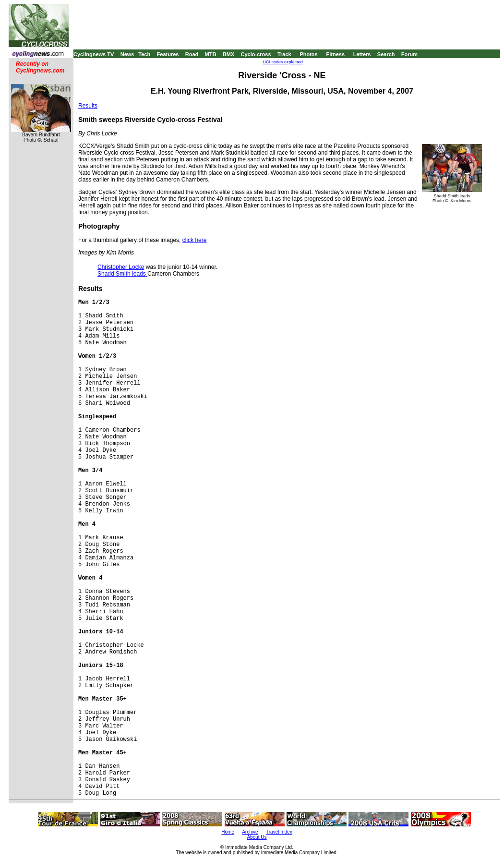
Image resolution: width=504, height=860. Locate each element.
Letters (362, 54)
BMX (228, 54)
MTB (211, 54)
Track (284, 54)
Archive (250, 832)
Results (88, 106)
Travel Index (279, 832)
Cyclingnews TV (94, 54)
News (127, 54)
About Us (257, 837)
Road (192, 54)
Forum (409, 54)
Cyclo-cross (256, 54)
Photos (308, 54)
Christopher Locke (121, 267)
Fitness (335, 54)
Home (228, 832)
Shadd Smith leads (122, 274)
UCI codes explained (283, 62)
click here (195, 240)
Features (168, 54)
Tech (144, 54)
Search (386, 54)
